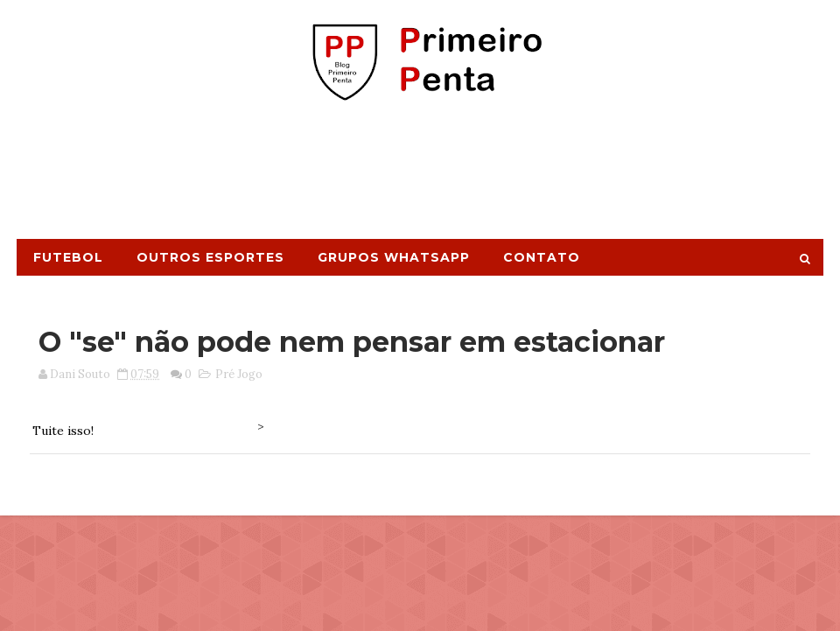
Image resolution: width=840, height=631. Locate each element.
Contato (542, 257)
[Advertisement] (420, 178)
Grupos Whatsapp (394, 257)
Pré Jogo (239, 374)
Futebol (68, 257)
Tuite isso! (63, 431)
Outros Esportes (210, 257)
